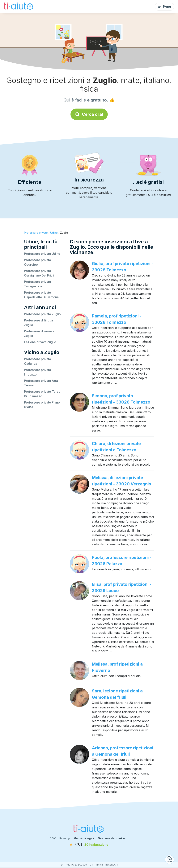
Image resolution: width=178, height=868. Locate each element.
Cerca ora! (89, 114)
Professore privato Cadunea (38, 361)
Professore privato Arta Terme (41, 383)
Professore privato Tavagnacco (38, 284)
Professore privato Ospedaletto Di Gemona (41, 295)
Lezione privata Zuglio (40, 342)
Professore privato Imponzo (38, 372)
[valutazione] (89, 845)
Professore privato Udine (42, 254)
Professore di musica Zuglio (39, 333)
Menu (164, 7)
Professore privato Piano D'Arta (42, 405)
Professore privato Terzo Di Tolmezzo (42, 394)
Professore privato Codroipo (38, 262)
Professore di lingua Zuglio (38, 323)
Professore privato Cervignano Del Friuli (39, 273)
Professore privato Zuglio (42, 314)
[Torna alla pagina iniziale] (19, 7)
